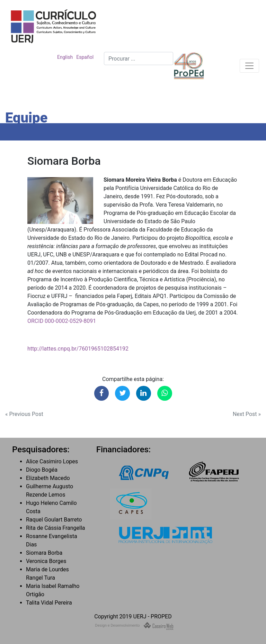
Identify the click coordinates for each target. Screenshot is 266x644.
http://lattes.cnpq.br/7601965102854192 (78, 349)
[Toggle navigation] (249, 66)
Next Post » (247, 414)
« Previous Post (24, 414)
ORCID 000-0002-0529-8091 (62, 321)
